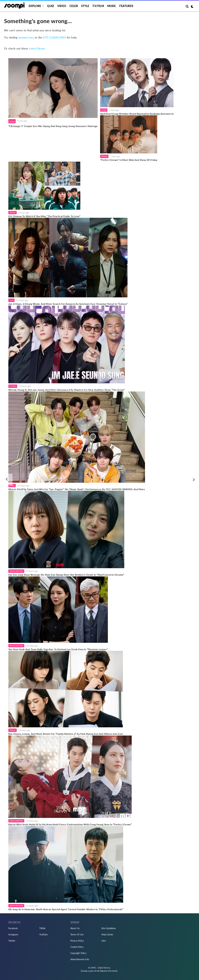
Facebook (13, 928)
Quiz (51, 6)
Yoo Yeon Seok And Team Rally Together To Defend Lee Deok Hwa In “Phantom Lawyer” (58, 649)
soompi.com (26, 37)
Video (62, 6)
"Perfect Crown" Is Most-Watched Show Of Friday (129, 160)
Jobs (104, 941)
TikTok (42, 928)
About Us (75, 928)
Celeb (74, 6)
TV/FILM (98, 6)
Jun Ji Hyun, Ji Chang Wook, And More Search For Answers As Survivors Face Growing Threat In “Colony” (68, 304)
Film (11, 300)
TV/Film (13, 386)
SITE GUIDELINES (54, 37)
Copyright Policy (78, 953)
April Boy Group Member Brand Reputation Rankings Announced (137, 114)
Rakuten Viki (106, 971)
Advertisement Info (80, 959)
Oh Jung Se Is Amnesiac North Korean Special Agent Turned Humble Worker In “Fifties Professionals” (66, 909)
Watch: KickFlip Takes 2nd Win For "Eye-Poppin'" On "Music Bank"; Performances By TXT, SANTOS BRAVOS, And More (77, 489)
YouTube (43, 934)
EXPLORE (35, 6)
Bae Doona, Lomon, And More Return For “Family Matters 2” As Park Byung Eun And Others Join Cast (66, 734)
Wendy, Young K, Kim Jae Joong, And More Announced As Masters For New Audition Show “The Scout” (67, 390)
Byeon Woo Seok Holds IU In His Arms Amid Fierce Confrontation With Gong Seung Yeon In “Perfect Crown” (70, 824)
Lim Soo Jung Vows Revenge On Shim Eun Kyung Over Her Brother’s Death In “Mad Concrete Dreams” (66, 575)
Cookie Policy (77, 947)
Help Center (107, 934)
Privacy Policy (77, 941)
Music (112, 6)
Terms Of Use (77, 934)
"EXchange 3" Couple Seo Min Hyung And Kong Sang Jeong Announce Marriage (53, 126)
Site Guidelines (109, 928)
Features (126, 6)
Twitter (12, 941)
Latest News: (37, 48)
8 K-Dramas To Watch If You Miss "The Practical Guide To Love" (44, 216)
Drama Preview (16, 571)
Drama (104, 156)
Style (85, 6)
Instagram (13, 934)
